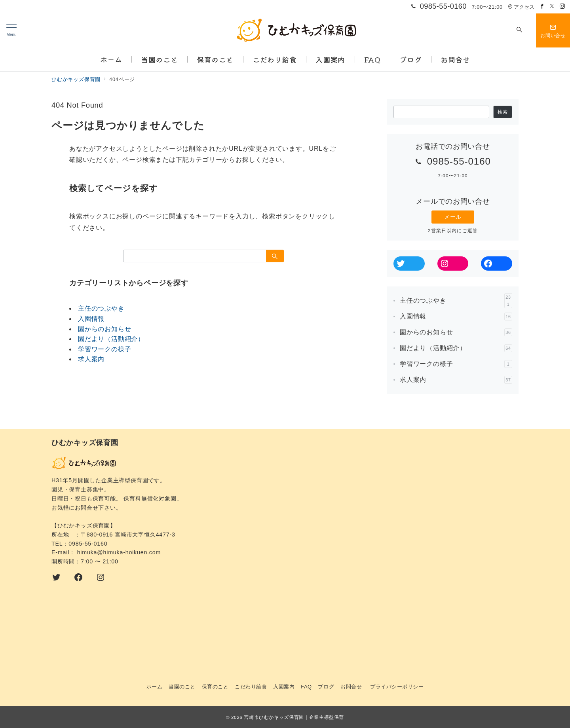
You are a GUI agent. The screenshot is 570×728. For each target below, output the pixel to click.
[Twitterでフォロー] (552, 7)
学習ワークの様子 (104, 349)
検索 (503, 112)
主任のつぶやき (101, 308)
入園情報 (91, 319)
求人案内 (91, 359)
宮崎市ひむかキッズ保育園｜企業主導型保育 (294, 717)
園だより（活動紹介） (111, 339)
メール (453, 217)
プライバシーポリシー (397, 687)
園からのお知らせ (104, 329)
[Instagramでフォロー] (562, 7)
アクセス (521, 7)
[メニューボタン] (11, 30)
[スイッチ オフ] (519, 30)
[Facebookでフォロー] (542, 7)
